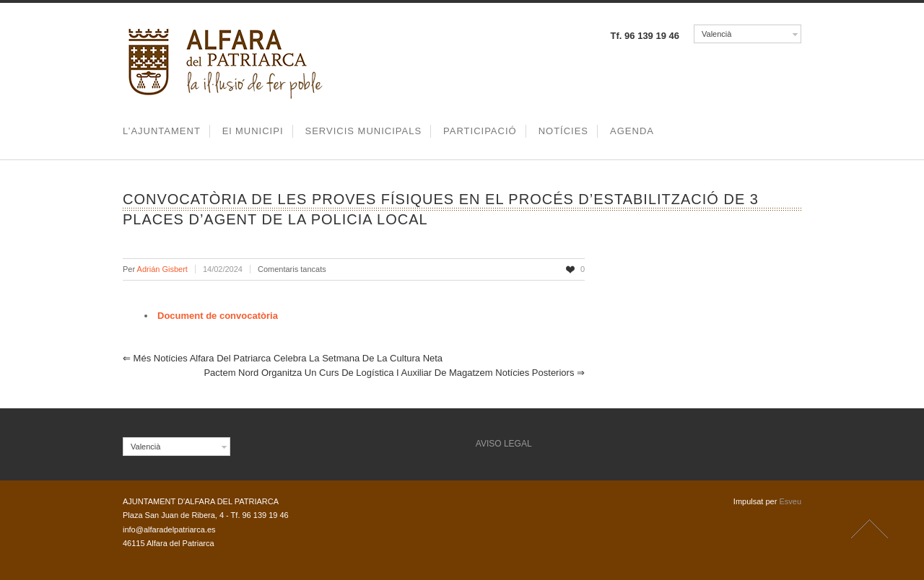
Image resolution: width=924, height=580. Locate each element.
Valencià (716, 34)
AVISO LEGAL (504, 444)
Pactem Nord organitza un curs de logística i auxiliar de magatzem (394, 373)
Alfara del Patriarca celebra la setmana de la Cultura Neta (283, 358)
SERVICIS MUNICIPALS (364, 131)
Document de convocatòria (218, 316)
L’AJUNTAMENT (162, 131)
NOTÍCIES (563, 131)
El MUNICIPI (253, 131)
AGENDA (632, 131)
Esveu (790, 501)
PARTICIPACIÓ (480, 131)
